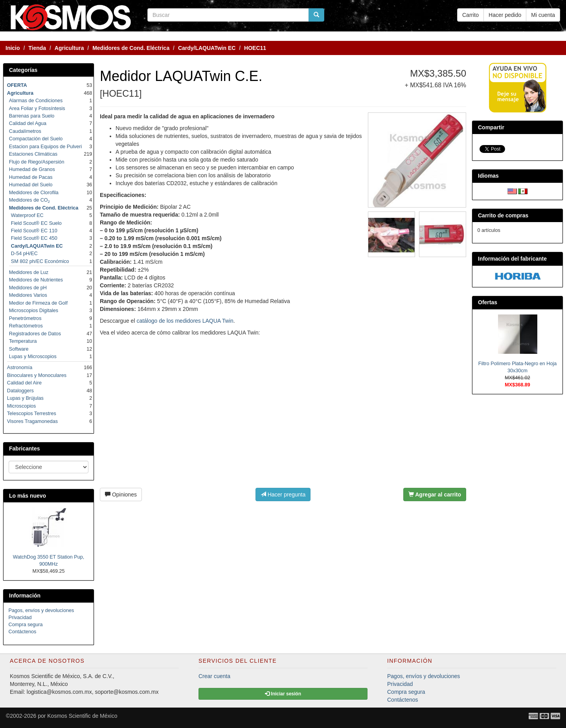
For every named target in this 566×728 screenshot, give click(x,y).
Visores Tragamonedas (32, 421)
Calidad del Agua (28, 123)
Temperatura (23, 341)
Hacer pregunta (283, 495)
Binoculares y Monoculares (37, 375)
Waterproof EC (27, 215)
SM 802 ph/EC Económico (40, 261)
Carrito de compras (503, 215)
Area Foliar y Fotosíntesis (37, 108)
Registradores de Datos (35, 334)
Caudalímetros (25, 131)
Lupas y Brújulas (25, 398)
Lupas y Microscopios (33, 357)
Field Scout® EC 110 (34, 231)
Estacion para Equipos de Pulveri (46, 147)
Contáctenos (23, 632)
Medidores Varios (28, 295)
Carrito (470, 15)
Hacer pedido (505, 15)
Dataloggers (20, 391)
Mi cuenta (543, 15)
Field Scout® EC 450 (34, 238)
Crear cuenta (214, 676)
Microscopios (21, 406)
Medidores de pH (28, 288)
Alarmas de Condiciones (36, 101)
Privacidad (20, 618)
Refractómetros (26, 326)
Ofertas (488, 302)
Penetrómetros (25, 318)
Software (19, 349)
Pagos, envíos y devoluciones (41, 610)
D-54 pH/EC (24, 254)
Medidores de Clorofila (34, 193)
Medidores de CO (29, 200)
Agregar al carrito (435, 495)
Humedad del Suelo (31, 185)
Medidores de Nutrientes (36, 280)
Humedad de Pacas (31, 177)
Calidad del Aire (24, 383)
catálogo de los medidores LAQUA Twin (185, 321)
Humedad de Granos (32, 169)
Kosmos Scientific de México (82, 716)
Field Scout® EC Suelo (36, 223)
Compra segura (26, 625)
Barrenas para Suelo (32, 116)
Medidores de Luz (29, 272)
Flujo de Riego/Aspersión (37, 162)
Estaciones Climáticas (33, 154)
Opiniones (121, 495)
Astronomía (20, 368)
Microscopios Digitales (34, 311)
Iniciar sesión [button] (283, 694)
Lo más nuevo (28, 496)
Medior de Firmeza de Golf (38, 303)
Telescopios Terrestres (32, 414)
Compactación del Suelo (36, 139)
